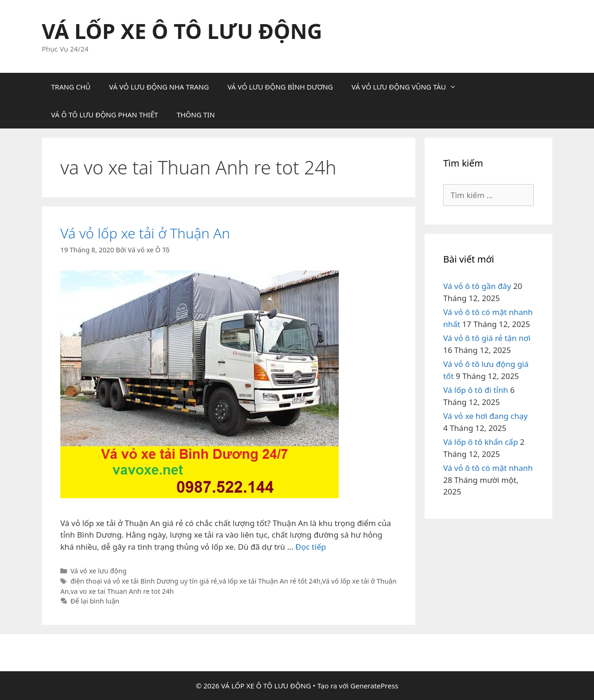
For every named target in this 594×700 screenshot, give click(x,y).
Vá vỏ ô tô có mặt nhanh (488, 468)
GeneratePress (374, 686)
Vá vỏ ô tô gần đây (477, 286)
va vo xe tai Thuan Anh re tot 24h (122, 591)
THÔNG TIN (196, 115)
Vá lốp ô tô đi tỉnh (476, 390)
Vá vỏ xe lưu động (99, 571)
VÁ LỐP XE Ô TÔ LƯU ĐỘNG (182, 31)
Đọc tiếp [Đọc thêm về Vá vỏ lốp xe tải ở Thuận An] (311, 547)
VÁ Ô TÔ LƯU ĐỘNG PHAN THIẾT (105, 115)
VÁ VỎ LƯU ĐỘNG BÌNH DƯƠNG (280, 87)
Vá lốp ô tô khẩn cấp (481, 442)
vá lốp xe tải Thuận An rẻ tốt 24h (270, 581)
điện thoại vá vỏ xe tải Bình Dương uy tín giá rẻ (144, 581)
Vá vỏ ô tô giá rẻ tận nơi (487, 338)
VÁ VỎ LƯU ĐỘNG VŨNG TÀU (408, 87)
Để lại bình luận (95, 601)
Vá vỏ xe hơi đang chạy (485, 416)
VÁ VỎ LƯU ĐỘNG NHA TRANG (159, 87)
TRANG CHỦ (71, 87)
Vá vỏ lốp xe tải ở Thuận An (145, 233)
